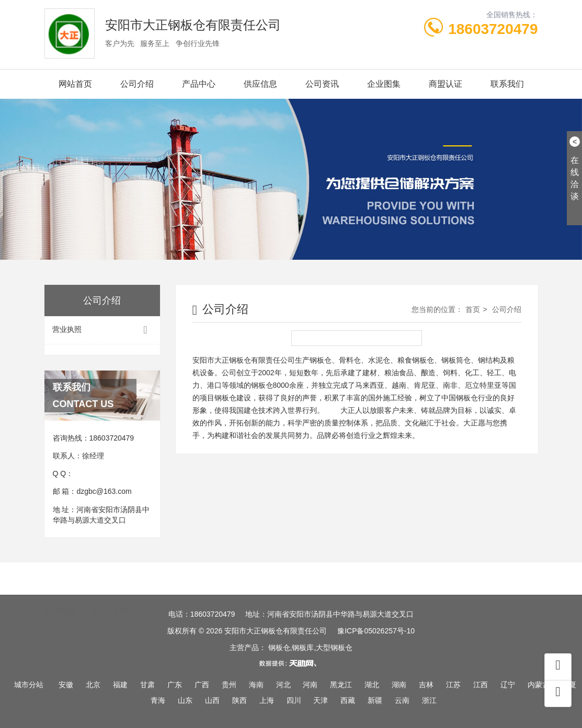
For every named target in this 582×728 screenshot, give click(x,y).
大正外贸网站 (112, 594)
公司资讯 (322, 84)
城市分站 (29, 685)
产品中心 (199, 84)
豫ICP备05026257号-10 (376, 631)
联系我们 (507, 84)
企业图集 (384, 84)
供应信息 (260, 84)
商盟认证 (446, 84)
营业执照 (102, 330)
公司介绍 (137, 84)
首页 (473, 309)
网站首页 (75, 84)
